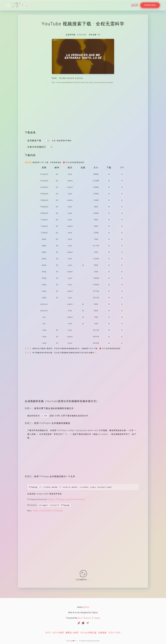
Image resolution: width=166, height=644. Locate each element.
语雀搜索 (102, 633)
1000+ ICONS (114, 633)
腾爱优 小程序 (72, 633)
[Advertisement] (83, 109)
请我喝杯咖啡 (150, 5)
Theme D (87, 618)
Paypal (97, 618)
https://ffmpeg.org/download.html (67, 499)
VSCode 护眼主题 (88, 633)
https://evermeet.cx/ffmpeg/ (48, 511)
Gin (79, 618)
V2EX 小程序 (58, 633)
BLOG (48, 633)
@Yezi (86, 607)
